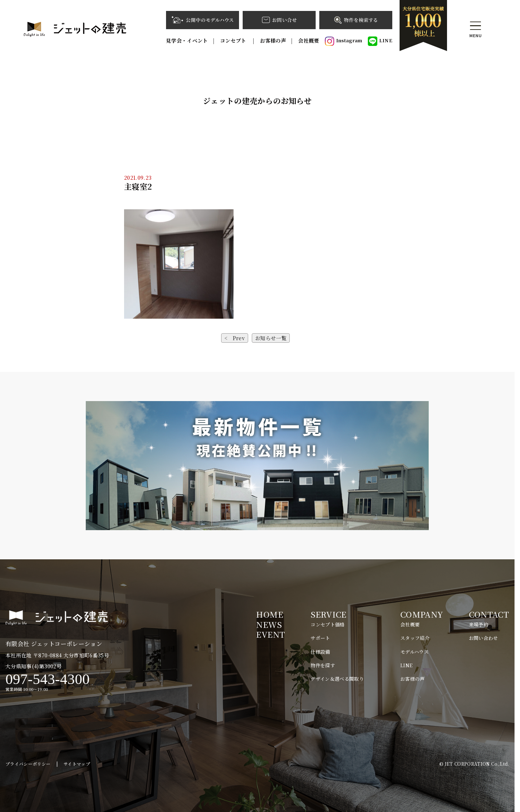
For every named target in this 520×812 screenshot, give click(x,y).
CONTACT (489, 614)
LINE (380, 41)
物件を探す (323, 665)
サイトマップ (77, 764)
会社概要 (309, 40)
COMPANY (422, 614)
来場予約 (479, 624)
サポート (320, 638)
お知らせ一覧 (271, 338)
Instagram (344, 41)
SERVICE (328, 614)
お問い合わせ (484, 638)
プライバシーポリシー (28, 764)
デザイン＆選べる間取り (337, 679)
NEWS (269, 624)
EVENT (271, 634)
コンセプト (234, 40)
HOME (269, 614)
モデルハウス (415, 652)
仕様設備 (320, 652)
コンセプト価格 (328, 624)
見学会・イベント (187, 40)
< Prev (235, 338)
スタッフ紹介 (415, 638)
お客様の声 (273, 40)
